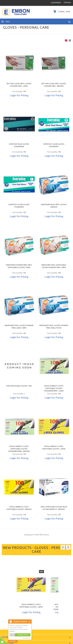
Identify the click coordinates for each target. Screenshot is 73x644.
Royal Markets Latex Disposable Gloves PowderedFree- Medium (19, 449)
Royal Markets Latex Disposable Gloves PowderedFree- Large (54, 388)
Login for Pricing (19, 95)
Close (29, 622)
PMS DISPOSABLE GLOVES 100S (19, 386)
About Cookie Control (11, 622)
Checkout (67, 2)
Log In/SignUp (56, 2)
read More (13, 641)
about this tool (27, 638)
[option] (31, 592)
